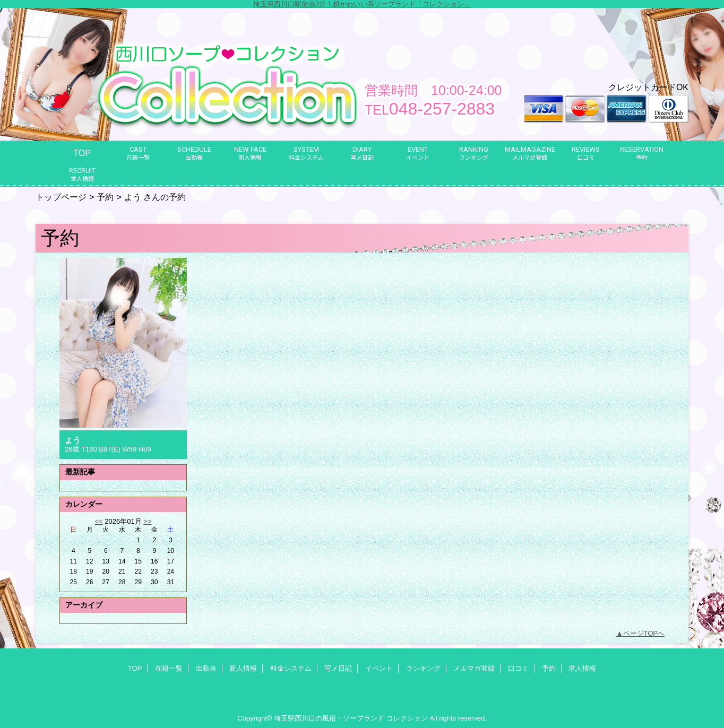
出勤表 (206, 668)
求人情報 (582, 668)
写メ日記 (338, 668)
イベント (379, 668)
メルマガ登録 (474, 668)
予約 (105, 197)
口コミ (518, 668)
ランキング (423, 668)
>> (147, 521)
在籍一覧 (169, 668)
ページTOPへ (644, 633)
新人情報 (243, 668)
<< (98, 521)
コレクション (407, 718)
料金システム (291, 668)
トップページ (61, 197)
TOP (82, 153)
